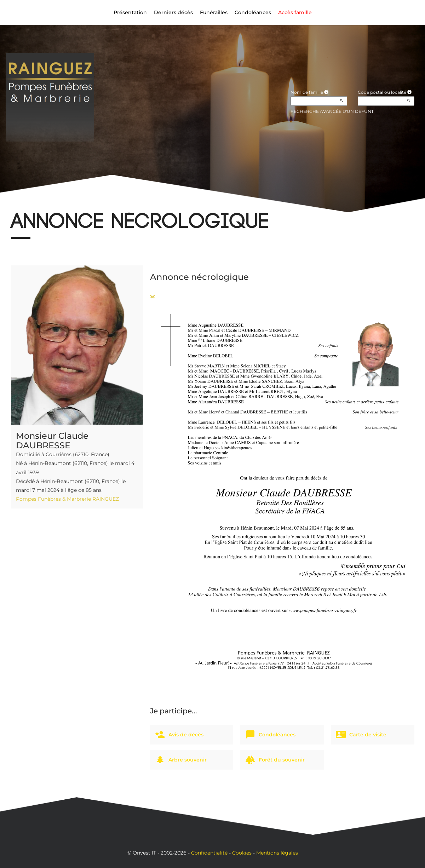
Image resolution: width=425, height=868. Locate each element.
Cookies (242, 853)
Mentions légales (277, 853)
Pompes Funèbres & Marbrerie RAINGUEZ (67, 499)
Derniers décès (173, 12)
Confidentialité (209, 853)
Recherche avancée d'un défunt (332, 111)
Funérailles (214, 12)
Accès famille (295, 12)
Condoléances (253, 12)
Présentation (130, 12)
